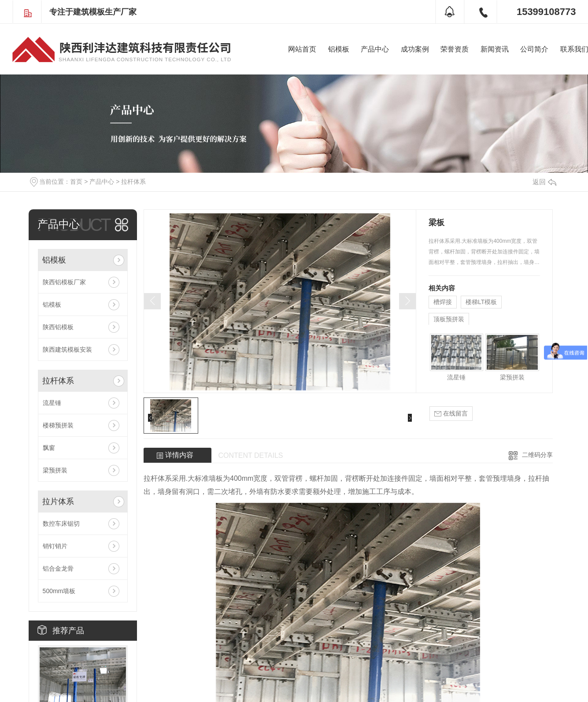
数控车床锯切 (61, 524)
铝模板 (339, 49)
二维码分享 (537, 455)
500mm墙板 (59, 591)
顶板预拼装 (449, 319)
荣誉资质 (455, 49)
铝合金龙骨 (58, 568)
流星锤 (52, 403)
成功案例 (415, 49)
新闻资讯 (495, 49)
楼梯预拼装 (58, 425)
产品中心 (375, 49)
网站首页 (302, 49)
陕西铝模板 (58, 327)
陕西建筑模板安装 (67, 349)
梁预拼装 (55, 470)
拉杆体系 (133, 182)
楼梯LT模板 (481, 302)
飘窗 (49, 448)
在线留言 (451, 414)
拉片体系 (58, 501)
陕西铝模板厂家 (64, 282)
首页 (76, 182)
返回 (544, 182)
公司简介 (534, 49)
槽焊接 (443, 302)
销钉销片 (55, 546)
